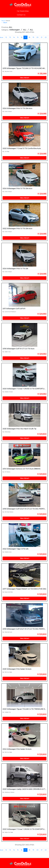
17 (25, 37)
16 (22, 37)
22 (46, 37)
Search (3, 21)
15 (18, 37)
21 (42, 37)
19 (33, 37)
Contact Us (21, 15)
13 (10, 37)
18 (29, 37)
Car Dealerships (23, 11)
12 (6, 37)
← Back (4, 23)
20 (37, 37)
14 (14, 37)
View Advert (25, 78)
